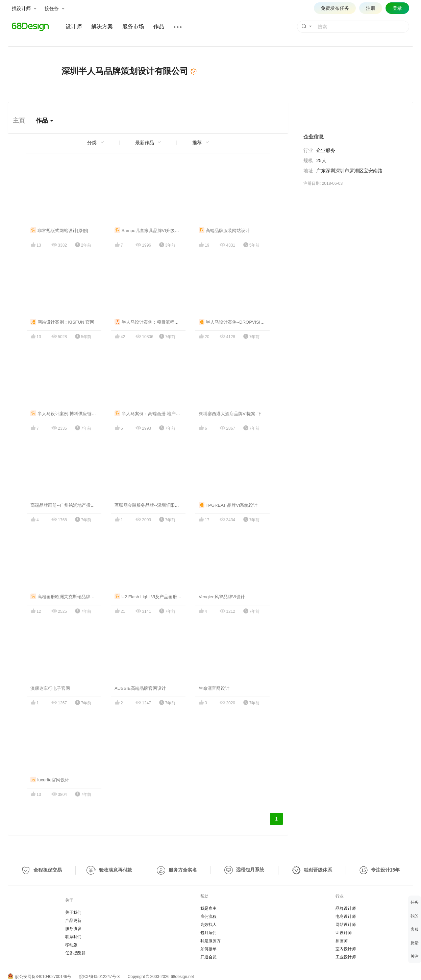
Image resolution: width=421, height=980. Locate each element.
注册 (371, 8)
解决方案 (102, 27)
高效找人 (208, 925)
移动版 (71, 945)
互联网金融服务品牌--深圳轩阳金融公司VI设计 (160, 505)
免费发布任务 (335, 8)
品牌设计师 (346, 908)
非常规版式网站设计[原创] (59, 231)
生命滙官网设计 (214, 688)
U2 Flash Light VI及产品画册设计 (150, 597)
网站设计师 (346, 925)
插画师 (342, 941)
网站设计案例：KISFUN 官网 (62, 322)
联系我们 (73, 937)
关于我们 (73, 912)
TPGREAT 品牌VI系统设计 (228, 505)
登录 (397, 8)
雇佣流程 (208, 916)
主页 (19, 121)
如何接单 (208, 949)
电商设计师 (346, 916)
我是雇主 (208, 908)
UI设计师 (344, 933)
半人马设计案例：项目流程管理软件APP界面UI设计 (169, 322)
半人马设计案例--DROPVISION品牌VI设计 (244, 322)
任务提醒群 (75, 953)
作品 (159, 27)
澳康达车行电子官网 (50, 688)
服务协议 (73, 929)
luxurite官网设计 (50, 780)
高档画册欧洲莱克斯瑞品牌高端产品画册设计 (78, 597)
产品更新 (73, 921)
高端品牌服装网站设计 (224, 231)
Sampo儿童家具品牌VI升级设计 (149, 231)
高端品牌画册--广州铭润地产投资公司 (67, 505)
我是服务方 (210, 941)
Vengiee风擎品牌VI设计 (222, 597)
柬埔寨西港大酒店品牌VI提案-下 (230, 414)
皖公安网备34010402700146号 (40, 977)
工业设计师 (346, 957)
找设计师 (24, 8)
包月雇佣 (208, 933)
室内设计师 (346, 949)
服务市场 (133, 27)
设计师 (74, 27)
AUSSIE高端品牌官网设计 (140, 688)
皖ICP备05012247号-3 (99, 977)
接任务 (54, 8)
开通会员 (208, 957)
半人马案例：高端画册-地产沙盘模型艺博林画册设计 (169, 414)
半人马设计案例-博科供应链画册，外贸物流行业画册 (85, 414)
